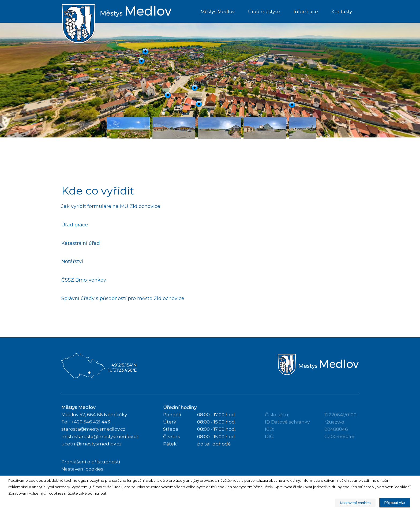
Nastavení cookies (355, 503)
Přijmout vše (395, 503)
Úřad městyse (264, 12)
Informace (306, 12)
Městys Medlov (218, 12)
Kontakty (342, 12)
